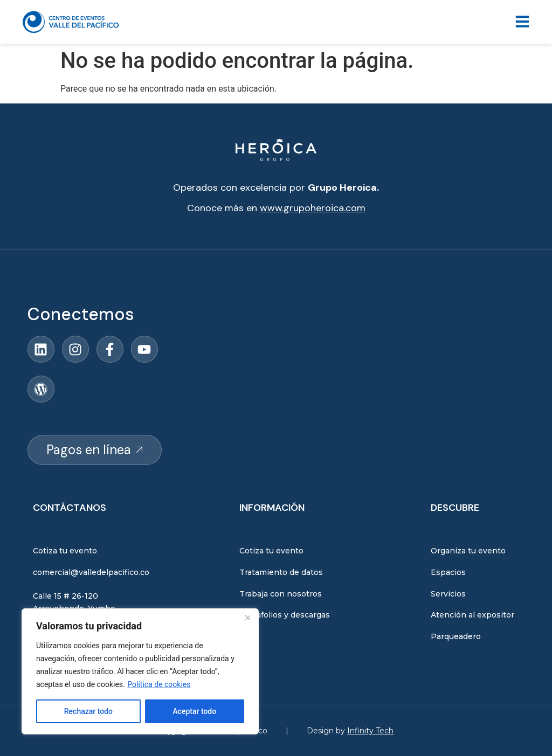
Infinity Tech (370, 731)
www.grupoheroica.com (313, 208)
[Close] (247, 618)
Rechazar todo (88, 711)
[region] (140, 671)
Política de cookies (159, 684)
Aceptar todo (194, 711)
